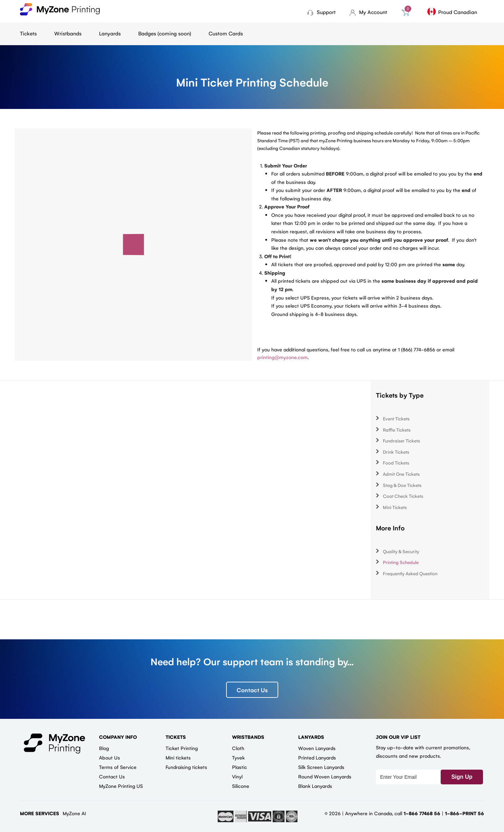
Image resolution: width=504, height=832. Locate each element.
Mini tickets (178, 757)
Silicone (241, 786)
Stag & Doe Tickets (402, 485)
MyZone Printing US (121, 786)
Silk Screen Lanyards (321, 767)
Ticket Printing (182, 748)
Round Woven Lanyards (325, 776)
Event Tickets (396, 418)
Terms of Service (118, 767)
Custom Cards (226, 33)
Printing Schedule (401, 562)
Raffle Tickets (397, 430)
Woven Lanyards (317, 748)
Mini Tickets (395, 507)
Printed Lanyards (317, 757)
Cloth (238, 748)
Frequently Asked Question (410, 573)
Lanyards (110, 33)
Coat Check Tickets (403, 496)
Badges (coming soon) (165, 33)
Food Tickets (396, 463)
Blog (104, 748)
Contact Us (252, 690)
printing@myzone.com (282, 357)
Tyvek (238, 757)
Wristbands (68, 33)
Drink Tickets (396, 452)
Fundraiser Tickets (401, 441)
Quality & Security (401, 551)
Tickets (28, 33)
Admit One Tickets (401, 474)
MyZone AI (74, 813)
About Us (110, 757)
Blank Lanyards (315, 786)
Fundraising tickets (186, 767)
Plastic (240, 767)
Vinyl (237, 776)
